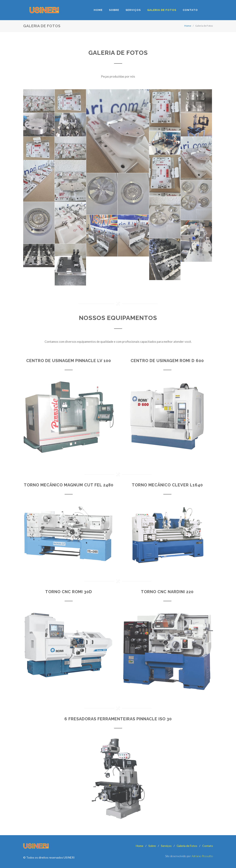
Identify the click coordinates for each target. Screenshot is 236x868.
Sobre (152, 846)
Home (188, 26)
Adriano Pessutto (202, 856)
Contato (208, 846)
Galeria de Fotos (187, 846)
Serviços (166, 846)
